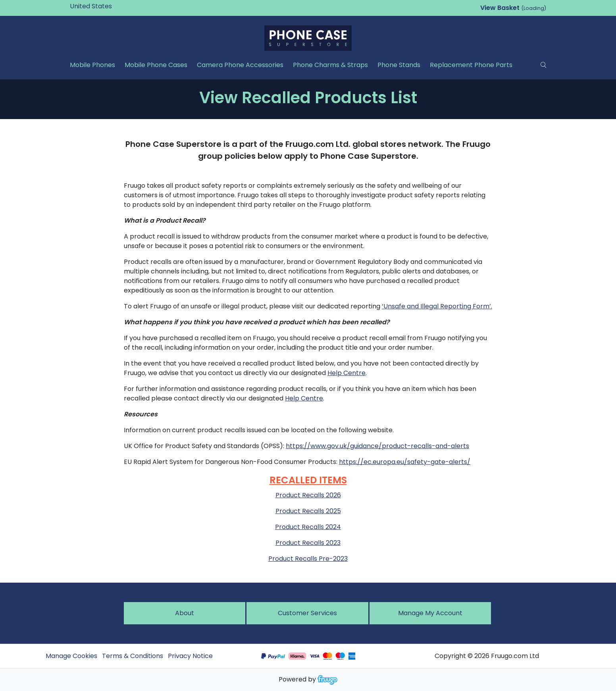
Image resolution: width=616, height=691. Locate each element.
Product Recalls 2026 (308, 495)
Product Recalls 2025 (308, 511)
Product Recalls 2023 (308, 543)
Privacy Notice (190, 656)
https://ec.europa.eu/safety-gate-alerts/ (405, 462)
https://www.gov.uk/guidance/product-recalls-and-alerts (377, 446)
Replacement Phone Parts (471, 65)
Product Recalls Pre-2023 (308, 559)
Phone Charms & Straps (330, 65)
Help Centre (346, 373)
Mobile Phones (92, 65)
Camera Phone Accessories (240, 65)
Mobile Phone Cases (156, 65)
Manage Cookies (71, 656)
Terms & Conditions (133, 656)
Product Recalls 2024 (308, 527)
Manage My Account (430, 613)
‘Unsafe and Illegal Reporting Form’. (437, 306)
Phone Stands (399, 65)
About (185, 613)
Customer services (307, 613)
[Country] (103, 6)
